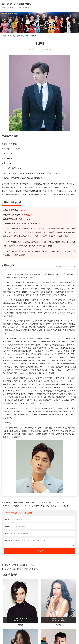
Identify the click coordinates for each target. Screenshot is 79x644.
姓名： (8, 519)
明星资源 (20, 36)
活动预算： (9, 533)
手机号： (8, 526)
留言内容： (9, 540)
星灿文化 (11, 36)
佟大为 (25, 373)
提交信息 (40, 551)
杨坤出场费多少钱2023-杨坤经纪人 (21, 565)
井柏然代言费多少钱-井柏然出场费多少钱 (23, 569)
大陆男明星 (30, 36)
